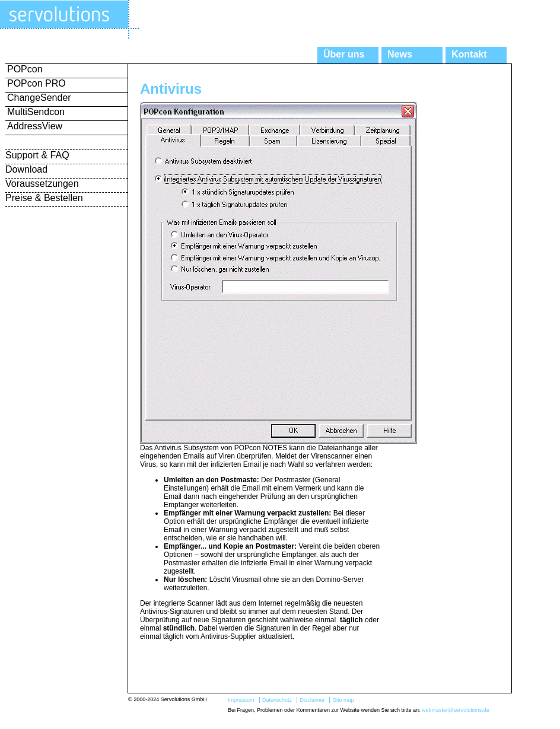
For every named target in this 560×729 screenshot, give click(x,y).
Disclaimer (312, 700)
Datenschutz (277, 700)
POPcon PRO (36, 83)
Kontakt (469, 54)
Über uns (344, 54)
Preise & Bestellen (44, 198)
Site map (343, 700)
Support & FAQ (37, 155)
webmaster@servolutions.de (456, 710)
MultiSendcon (36, 112)
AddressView (35, 126)
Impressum (241, 700)
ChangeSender (39, 98)
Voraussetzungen (42, 184)
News (400, 54)
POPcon (25, 69)
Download (26, 169)
